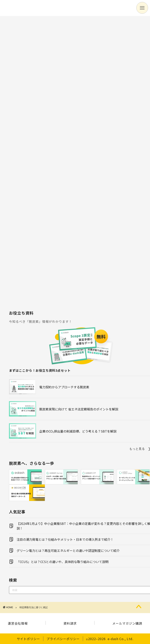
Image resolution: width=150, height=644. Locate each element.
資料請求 (70, 623)
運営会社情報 (18, 623)
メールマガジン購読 (127, 623)
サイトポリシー (28, 639)
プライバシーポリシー (63, 639)
